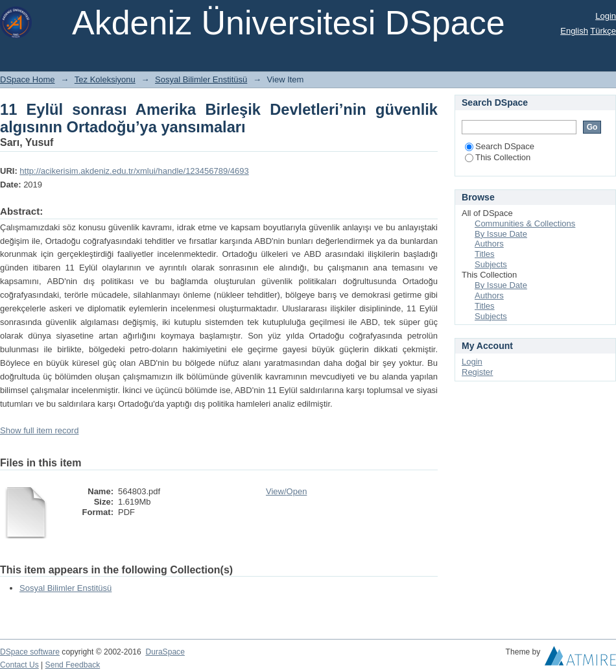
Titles (485, 254)
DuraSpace (165, 652)
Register (477, 372)
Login (606, 16)
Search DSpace (500, 146)
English (574, 31)
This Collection (498, 157)
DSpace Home (28, 79)
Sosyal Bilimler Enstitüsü (201, 79)
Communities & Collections (525, 223)
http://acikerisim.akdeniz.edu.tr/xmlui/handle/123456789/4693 (134, 171)
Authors (489, 244)
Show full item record (39, 430)
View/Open (286, 491)
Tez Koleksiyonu (105, 79)
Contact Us (19, 665)
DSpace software (30, 652)
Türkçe (603, 31)
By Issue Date (501, 234)
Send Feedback (73, 665)
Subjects (491, 264)
